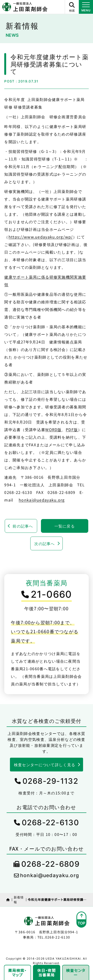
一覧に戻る (65, 526)
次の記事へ (44, 543)
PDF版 (72, 429)
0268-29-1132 (50, 781)
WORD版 (53, 429)
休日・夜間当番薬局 (46, 973)
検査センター (76, 973)
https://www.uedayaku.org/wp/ (41, 237)
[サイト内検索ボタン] (72, 7)
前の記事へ (23, 526)
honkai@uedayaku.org (42, 500)
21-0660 (51, 594)
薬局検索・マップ (17, 973)
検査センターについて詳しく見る (45, 765)
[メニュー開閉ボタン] (86, 7)
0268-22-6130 (50, 823)
